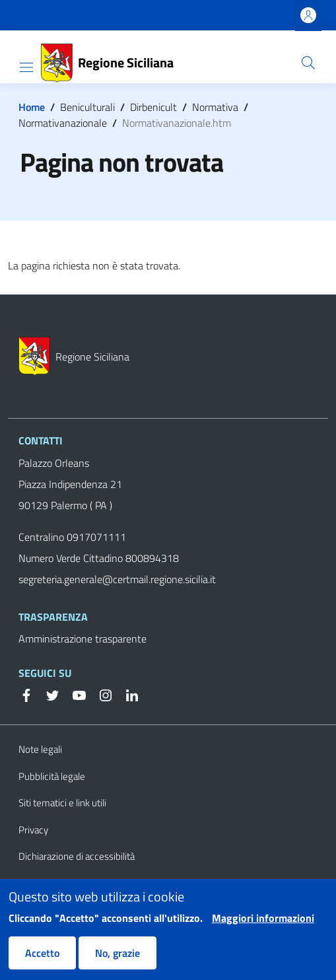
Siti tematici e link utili (62, 803)
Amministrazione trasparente (83, 639)
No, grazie (118, 962)
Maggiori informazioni (263, 927)
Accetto (42, 962)
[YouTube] (74, 694)
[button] (308, 63)
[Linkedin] (127, 694)
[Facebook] (26, 694)
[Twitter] (48, 694)
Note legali (40, 749)
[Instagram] (100, 694)
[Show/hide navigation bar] (26, 67)
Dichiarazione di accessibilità (77, 856)
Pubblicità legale (52, 776)
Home (32, 107)
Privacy (33, 830)
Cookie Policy (46, 883)
